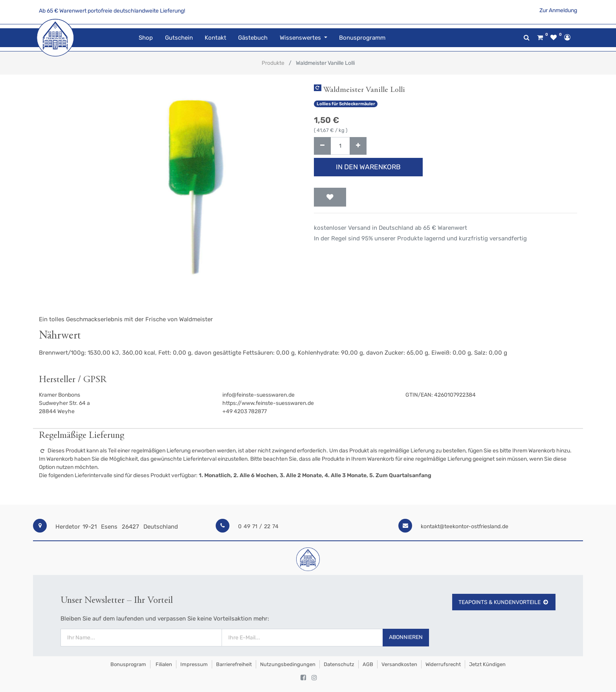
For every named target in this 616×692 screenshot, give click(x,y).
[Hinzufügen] (358, 146)
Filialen (163, 664)
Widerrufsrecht (443, 664)
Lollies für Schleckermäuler (346, 104)
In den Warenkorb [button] (368, 167)
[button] (330, 197)
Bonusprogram (128, 664)
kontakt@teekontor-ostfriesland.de (465, 526)
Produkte (273, 63)
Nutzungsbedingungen (288, 664)
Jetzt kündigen (487, 664)
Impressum (194, 664)
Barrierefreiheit (234, 664)
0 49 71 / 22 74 (258, 526)
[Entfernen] (322, 146)
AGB (368, 664)
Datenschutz (339, 664)
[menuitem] (146, 38)
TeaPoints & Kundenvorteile (504, 602)
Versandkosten (399, 664)
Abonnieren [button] (406, 637)
